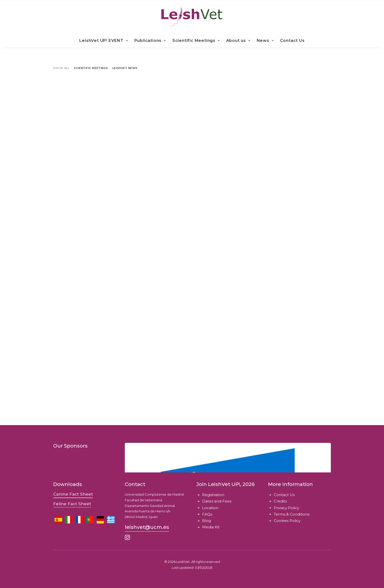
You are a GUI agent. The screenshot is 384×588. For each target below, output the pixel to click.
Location (210, 508)
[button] (73, 494)
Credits (280, 501)
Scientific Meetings (196, 41)
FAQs (207, 514)
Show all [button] (61, 68)
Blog (207, 521)
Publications (150, 41)
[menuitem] (105, 41)
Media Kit (211, 527)
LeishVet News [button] (125, 68)
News (265, 41)
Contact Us (292, 41)
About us (238, 41)
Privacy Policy (286, 508)
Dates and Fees (217, 501)
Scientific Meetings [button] (91, 68)
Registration (213, 495)
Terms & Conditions (292, 514)
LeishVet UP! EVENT (104, 41)
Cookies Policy (287, 521)
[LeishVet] (192, 17)
